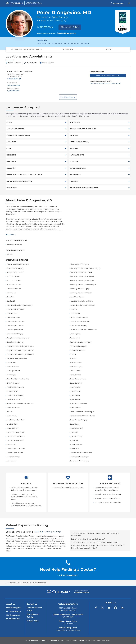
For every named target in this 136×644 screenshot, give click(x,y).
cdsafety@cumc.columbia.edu (68, 630)
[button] (68, 97)
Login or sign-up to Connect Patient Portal (105, 83)
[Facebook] (96, 608)
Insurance (68, 50)
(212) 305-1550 (14, 91)
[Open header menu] (129, 3)
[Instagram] (116, 608)
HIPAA (81, 640)
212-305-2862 (106, 640)
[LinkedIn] (122, 608)
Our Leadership (13, 611)
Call (68, 575)
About (109, 50)
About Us (11, 604)
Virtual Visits (33, 621)
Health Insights (13, 608)
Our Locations (13, 615)
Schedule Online (70, 27)
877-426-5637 (68, 617)
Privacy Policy (54, 640)
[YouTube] (109, 608)
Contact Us (32, 604)
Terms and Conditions (69, 640)
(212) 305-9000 (46, 27)
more (87, 43)
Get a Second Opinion (33, 616)
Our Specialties (13, 619)
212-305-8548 (68, 624)
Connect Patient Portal (34, 609)
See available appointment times (108, 75)
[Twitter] (102, 608)
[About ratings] (66, 21)
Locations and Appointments (26, 50)
